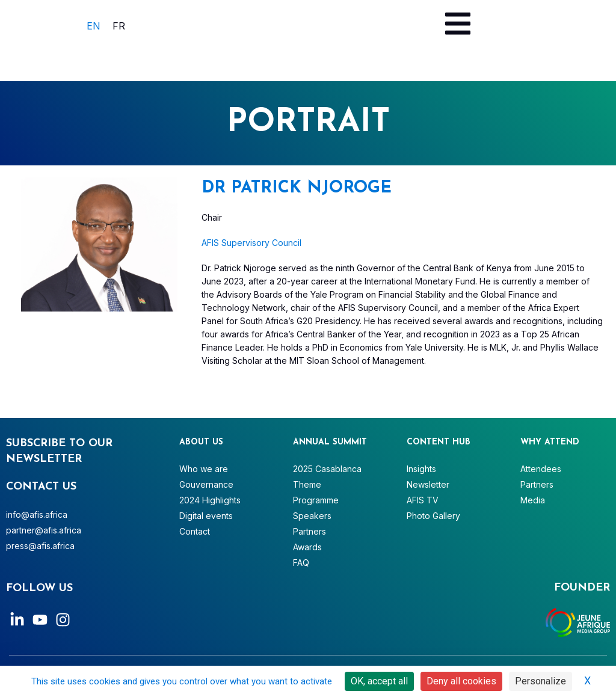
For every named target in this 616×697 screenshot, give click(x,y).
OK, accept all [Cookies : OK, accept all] (379, 681)
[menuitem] (94, 26)
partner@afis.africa (44, 530)
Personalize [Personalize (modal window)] (541, 681)
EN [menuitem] (94, 26)
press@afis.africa (40, 546)
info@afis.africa (37, 514)
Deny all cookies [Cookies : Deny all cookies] (461, 681)
